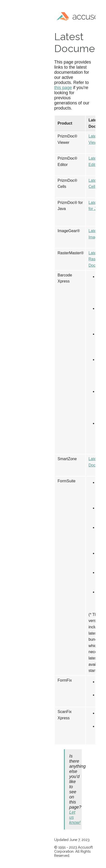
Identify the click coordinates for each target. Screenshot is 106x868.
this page (63, 88)
